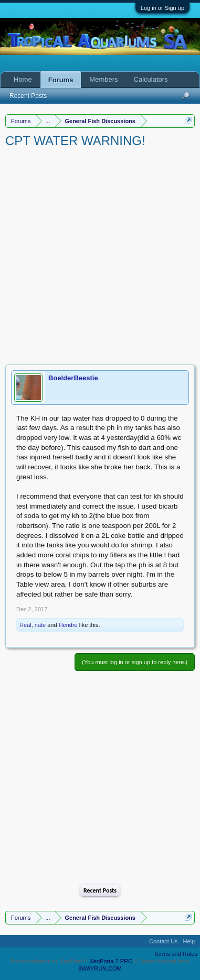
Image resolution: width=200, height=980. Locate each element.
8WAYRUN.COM (100, 968)
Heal (25, 625)
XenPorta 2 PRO (111, 961)
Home (23, 79)
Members (103, 79)
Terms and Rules (176, 954)
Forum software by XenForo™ (50, 961)
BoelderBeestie (73, 378)
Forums (61, 80)
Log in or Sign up (162, 8)
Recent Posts (100, 890)
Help (189, 941)
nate (40, 625)
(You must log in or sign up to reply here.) (135, 662)
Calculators (151, 79)
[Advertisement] (100, 254)
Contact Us (163, 941)
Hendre (68, 625)
